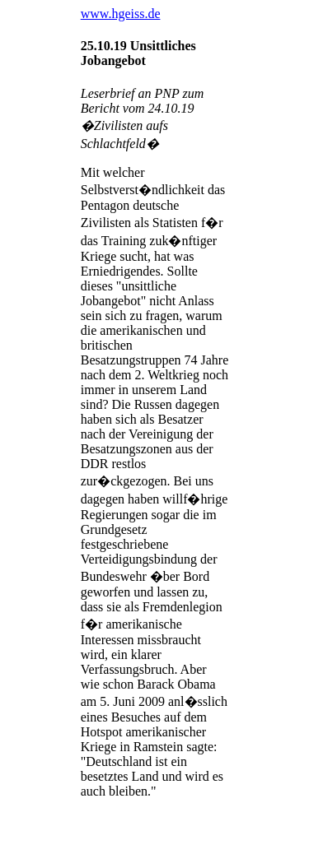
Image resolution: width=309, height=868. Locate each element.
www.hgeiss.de (121, 14)
